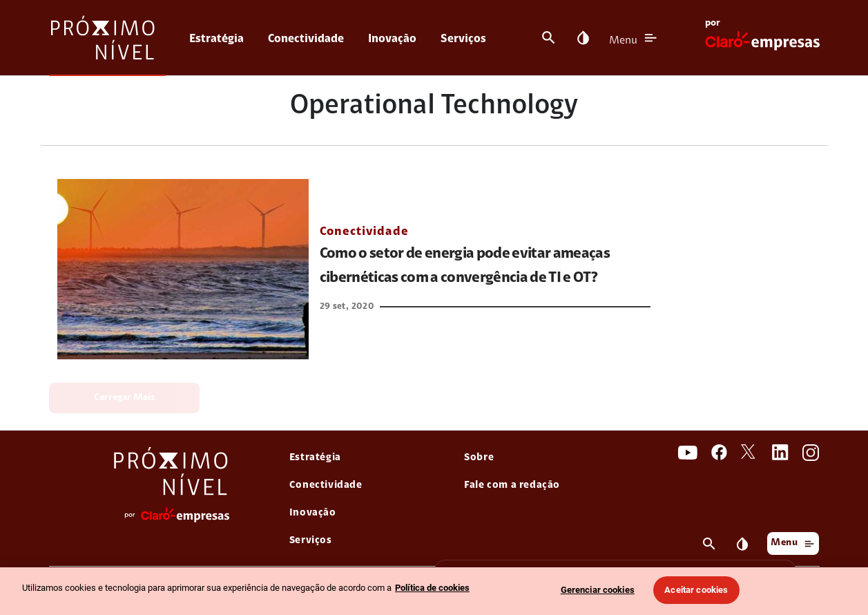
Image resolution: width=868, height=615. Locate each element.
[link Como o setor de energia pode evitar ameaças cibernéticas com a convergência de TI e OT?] (183, 269)
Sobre (479, 458)
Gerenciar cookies (598, 590)
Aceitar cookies (696, 590)
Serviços (463, 39)
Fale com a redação (512, 485)
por (713, 23)
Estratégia (216, 39)
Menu (623, 41)
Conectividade (306, 39)
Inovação (392, 39)
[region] (434, 591)
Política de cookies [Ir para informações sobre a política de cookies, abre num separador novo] (432, 588)
